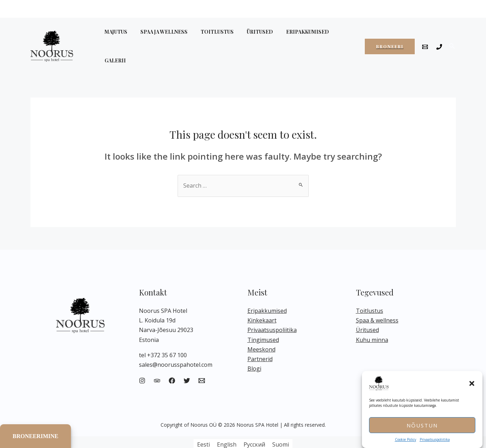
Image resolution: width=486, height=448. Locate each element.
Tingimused (263, 325)
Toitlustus (370, 296)
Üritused (367, 315)
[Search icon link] (452, 39)
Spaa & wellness (377, 305)
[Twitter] (187, 366)
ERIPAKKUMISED (293, 38)
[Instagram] (142, 366)
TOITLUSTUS (209, 38)
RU (437, 9)
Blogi (254, 354)
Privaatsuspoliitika (435, 439)
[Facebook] (172, 366)
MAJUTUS (114, 38)
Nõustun (422, 425)
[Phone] (439, 39)
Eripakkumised (267, 296)
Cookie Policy (406, 439)
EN (422, 9)
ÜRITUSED (249, 38)
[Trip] (157, 366)
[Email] (425, 39)
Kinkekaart (262, 305)
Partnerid (260, 344)
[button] (472, 383)
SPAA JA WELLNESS (159, 38)
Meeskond (261, 334)
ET (407, 9)
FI (450, 9)
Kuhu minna (372, 325)
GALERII (335, 38)
